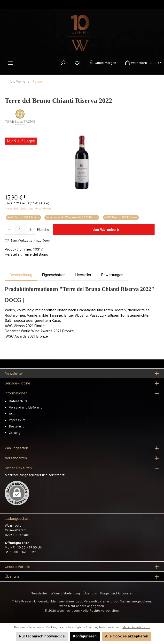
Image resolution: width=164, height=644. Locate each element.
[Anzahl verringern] (10, 230)
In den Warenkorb (104, 230)
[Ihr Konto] (102, 63)
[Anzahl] (20, 230)
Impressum (17, 420)
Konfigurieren (85, 636)
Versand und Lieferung (26, 407)
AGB (12, 414)
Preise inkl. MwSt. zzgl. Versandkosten (29, 209)
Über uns (90, 593)
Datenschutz (18, 401)
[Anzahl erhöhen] (31, 230)
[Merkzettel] (77, 63)
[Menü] (11, 63)
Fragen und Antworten (117, 593)
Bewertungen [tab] (112, 275)
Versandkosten (95, 601)
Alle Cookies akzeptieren (127, 636)
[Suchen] (63, 63)
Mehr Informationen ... (136, 627)
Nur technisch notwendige (42, 636)
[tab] (21, 275)
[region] (82, 162)
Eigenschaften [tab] (54, 275)
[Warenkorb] (142, 63)
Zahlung (15, 433)
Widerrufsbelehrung (65, 593)
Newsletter (39, 593)
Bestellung (17, 426)
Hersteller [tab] (83, 275)
